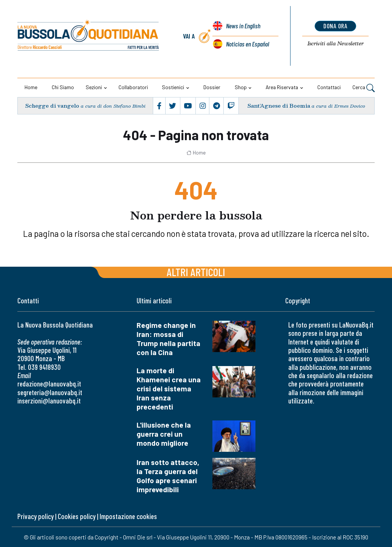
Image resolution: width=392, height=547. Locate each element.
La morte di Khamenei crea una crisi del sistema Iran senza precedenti (169, 389)
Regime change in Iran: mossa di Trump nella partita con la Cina (168, 339)
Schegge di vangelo (52, 106)
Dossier (212, 87)
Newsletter (336, 44)
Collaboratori (133, 87)
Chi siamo (63, 87)
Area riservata (282, 87)
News (243, 26)
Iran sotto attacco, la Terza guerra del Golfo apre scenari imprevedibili (168, 476)
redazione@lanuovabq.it (49, 384)
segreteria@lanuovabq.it (50, 392)
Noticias (247, 44)
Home (31, 87)
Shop (241, 87)
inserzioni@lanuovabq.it (49, 401)
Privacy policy (35, 516)
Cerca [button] (364, 88)
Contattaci (329, 87)
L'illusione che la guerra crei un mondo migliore (164, 434)
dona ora (336, 26)
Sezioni (94, 87)
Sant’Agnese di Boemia (279, 106)
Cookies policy (77, 516)
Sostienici (173, 87)
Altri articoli (196, 272)
